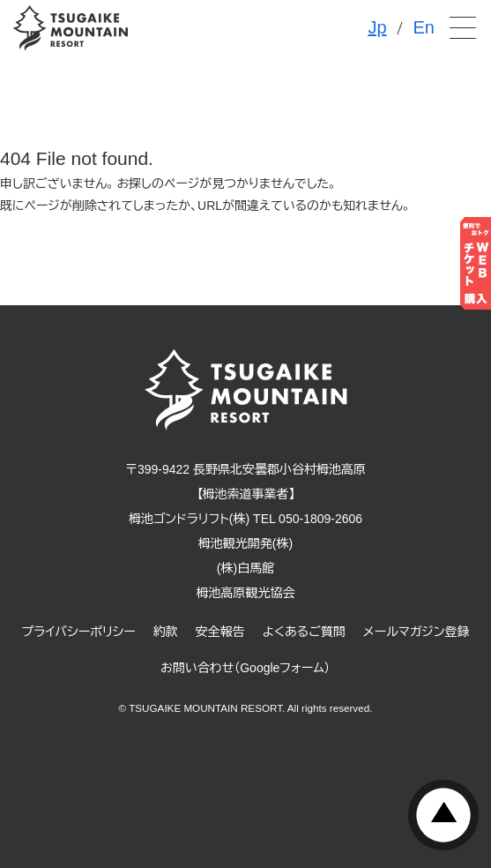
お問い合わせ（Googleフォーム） (245, 668)
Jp (377, 27)
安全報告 (220, 632)
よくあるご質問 (304, 632)
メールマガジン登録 (417, 632)
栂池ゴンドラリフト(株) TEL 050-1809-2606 (245, 519)
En (424, 27)
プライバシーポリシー (79, 632)
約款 (166, 632)
